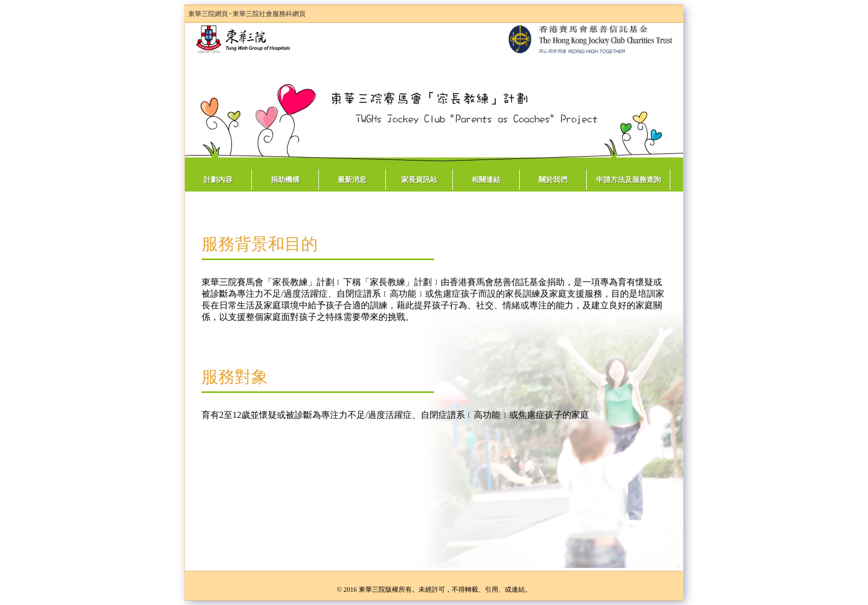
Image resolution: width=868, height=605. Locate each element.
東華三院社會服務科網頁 (269, 14)
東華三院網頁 (208, 14)
